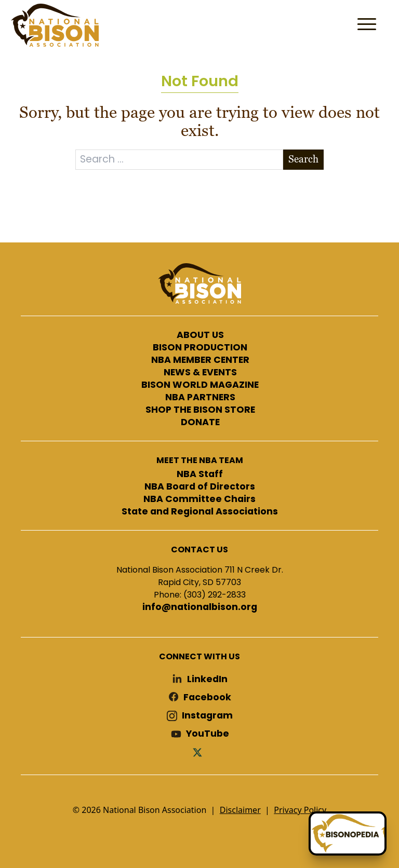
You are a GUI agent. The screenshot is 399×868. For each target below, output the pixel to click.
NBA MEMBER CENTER (200, 360)
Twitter (199, 752)
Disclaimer (240, 810)
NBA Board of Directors (200, 487)
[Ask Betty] (348, 833)
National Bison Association (55, 25)
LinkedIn (207, 679)
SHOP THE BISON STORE (200, 410)
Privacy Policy (300, 810)
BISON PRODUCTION (200, 348)
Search (303, 159)
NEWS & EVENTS (200, 373)
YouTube (208, 734)
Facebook (207, 697)
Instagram (207, 716)
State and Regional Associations (200, 512)
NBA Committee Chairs (199, 499)
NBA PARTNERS (200, 398)
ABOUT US (200, 335)
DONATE (200, 423)
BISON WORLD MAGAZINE (200, 385)
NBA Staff (200, 474)
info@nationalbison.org (200, 607)
